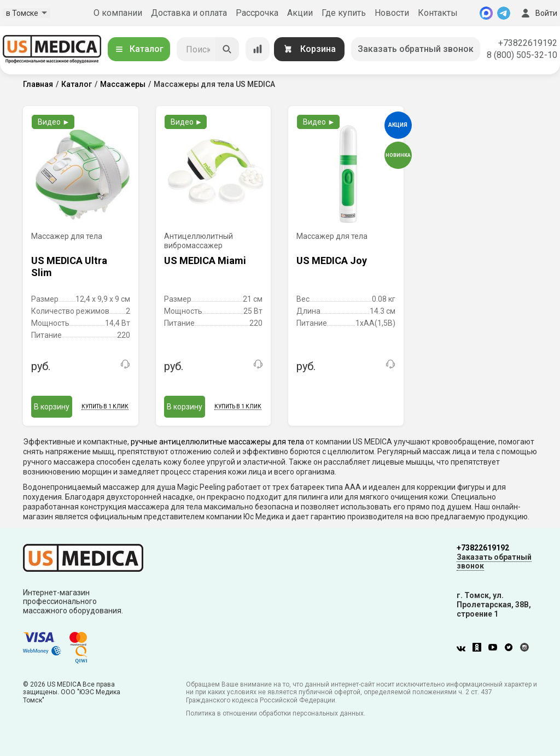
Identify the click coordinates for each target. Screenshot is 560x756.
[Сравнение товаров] (258, 49)
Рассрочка (257, 13)
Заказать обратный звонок (416, 49)
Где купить (344, 13)
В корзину (52, 407)
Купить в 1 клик (105, 406)
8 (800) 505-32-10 (522, 55)
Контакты (438, 13)
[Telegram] (504, 13)
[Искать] (227, 49)
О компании (118, 13)
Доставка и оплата (189, 13)
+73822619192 (528, 43)
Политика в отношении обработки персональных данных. (276, 713)
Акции (300, 13)
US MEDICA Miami (205, 260)
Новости (392, 13)
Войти (538, 13)
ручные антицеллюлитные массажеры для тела (217, 442)
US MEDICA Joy (332, 260)
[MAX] (486, 13)
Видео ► (54, 122)
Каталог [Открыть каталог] (139, 49)
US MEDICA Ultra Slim (69, 266)
